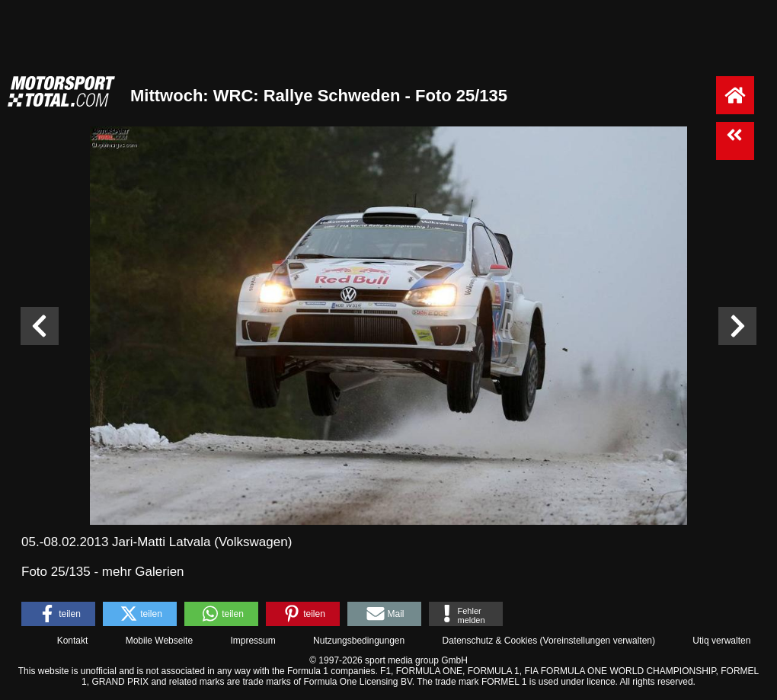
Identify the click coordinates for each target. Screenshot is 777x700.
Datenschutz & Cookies (489, 641)
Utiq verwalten (721, 641)
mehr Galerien (143, 572)
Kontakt (73, 641)
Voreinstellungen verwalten (598, 641)
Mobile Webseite (160, 641)
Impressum (253, 641)
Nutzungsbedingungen (359, 641)
